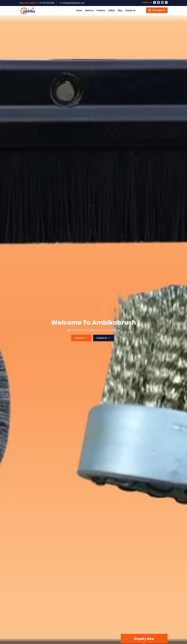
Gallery (111, 10)
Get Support (157, 10)
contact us (104, 338)
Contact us (130, 10)
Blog (120, 10)
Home (79, 10)
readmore (81, 338)
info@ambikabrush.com (74, 3)
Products (101, 10)
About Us (89, 10)
